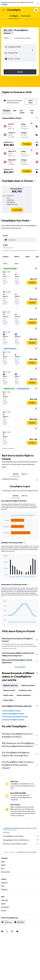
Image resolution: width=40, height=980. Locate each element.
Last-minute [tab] (22, 112)
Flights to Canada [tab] (9, 690)
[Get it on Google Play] (7, 922)
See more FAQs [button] (20, 667)
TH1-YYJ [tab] (16, 474)
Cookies (4, 4)
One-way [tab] (32, 112)
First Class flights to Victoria (12, 711)
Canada (12, 852)
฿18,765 (8, 30)
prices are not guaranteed (10, 830)
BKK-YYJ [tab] (24, 474)
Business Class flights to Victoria (13, 714)
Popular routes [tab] (8, 695)
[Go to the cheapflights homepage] (15, 10)
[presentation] (12, 33)
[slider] (38, 250)
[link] (17, 210)
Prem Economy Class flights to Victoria (15, 717)
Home (6, 852)
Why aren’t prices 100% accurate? (21, 844)
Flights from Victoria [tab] (28, 685)
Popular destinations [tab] (24, 695)
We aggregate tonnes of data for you (21, 840)
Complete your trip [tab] (25, 690)
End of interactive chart (3, 534)
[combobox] (8, 38)
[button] (38, 3)
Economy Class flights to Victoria (13, 720)
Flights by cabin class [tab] (10, 685)
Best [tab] (15, 111)
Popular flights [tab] (8, 700)
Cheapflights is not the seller (21, 836)
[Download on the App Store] (19, 922)
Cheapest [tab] (6, 111)
